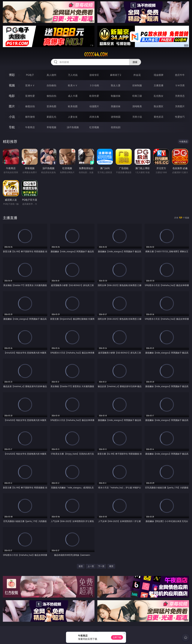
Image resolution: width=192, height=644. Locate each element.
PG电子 (30, 75)
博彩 (12, 75)
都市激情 (30, 117)
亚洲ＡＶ (30, 85)
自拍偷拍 (51, 85)
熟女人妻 (116, 85)
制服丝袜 (116, 96)
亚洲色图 (51, 106)
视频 (12, 85)
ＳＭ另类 (180, 85)
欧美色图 (73, 106)
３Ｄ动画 (94, 85)
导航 (12, 127)
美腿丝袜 (116, 106)
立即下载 (117, 637)
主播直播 (159, 85)
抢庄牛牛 (180, 75)
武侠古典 (94, 117)
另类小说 (137, 117)
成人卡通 (73, 96)
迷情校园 (116, 117)
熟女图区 (159, 106)
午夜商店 (30, 127)
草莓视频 (51, 127)
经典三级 (137, 96)
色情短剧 (116, 127)
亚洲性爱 (30, 96)
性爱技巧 (180, 117)
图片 (12, 106)
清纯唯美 (137, 106)
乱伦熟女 (159, 96)
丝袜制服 (137, 85)
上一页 (91, 566)
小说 (12, 117)
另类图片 (180, 106)
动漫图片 (94, 106)
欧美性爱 (94, 96)
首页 (81, 566)
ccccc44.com (96, 54)
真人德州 (51, 75)
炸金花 (137, 75)
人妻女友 (73, 117)
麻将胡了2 (116, 75)
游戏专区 (94, 75)
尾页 (111, 566)
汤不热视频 (73, 127)
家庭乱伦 (51, 117)
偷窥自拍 (30, 106)
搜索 (135, 62)
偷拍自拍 (51, 96)
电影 (12, 96)
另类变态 (180, 96)
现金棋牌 (159, 75)
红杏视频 (94, 127)
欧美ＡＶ (73, 85)
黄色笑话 (159, 117)
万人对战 (73, 75)
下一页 (101, 566)
